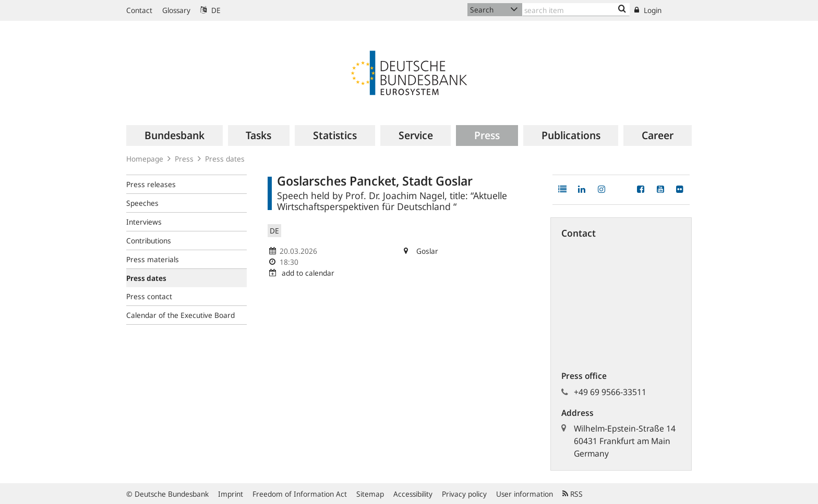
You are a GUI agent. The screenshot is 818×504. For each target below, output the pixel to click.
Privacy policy (464, 494)
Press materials (153, 259)
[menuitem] (175, 136)
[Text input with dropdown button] (576, 10)
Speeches (142, 203)
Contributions (149, 241)
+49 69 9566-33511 (610, 392)
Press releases (151, 184)
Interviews (144, 222)
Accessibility (413, 494)
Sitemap (370, 494)
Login (648, 10)
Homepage (145, 159)
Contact (139, 10)
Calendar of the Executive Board (181, 315)
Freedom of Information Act (300, 494)
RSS (573, 494)
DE (210, 10)
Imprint (231, 494)
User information (525, 494)
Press (184, 159)
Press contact (149, 296)
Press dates (225, 159)
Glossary (176, 10)
